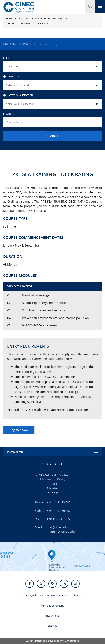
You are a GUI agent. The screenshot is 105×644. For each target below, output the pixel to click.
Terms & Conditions (52, 606)
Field (6, 58)
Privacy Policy (53, 616)
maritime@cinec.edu (61, 531)
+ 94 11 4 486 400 (59, 511)
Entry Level (12, 76)
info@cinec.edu (57, 527)
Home (10, 18)
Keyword (9, 114)
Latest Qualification (18, 95)
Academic (24, 18)
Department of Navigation (52, 18)
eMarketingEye (71, 641)
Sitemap (52, 626)
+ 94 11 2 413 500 (59, 502)
